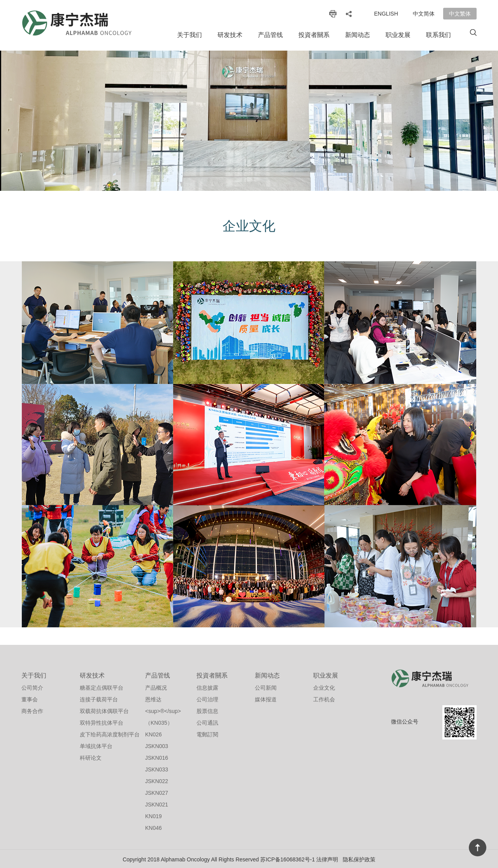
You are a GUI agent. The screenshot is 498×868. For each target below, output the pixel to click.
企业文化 (324, 687)
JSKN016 (157, 757)
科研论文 (91, 757)
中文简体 (424, 14)
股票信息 (207, 710)
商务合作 (32, 710)
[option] (249, 121)
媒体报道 (266, 698)
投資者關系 (314, 35)
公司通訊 (207, 722)
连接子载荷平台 (99, 698)
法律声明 (327, 858)
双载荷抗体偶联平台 (104, 710)
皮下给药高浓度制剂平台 (110, 733)
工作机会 (324, 698)
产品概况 (156, 687)
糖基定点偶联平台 (102, 687)
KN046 (153, 827)
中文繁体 (460, 14)
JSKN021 (157, 803)
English (386, 14)
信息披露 (207, 687)
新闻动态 (358, 35)
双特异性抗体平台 (102, 722)
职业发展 (398, 35)
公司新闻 (266, 687)
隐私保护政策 (359, 858)
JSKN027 (157, 792)
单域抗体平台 (96, 745)
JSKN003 (157, 745)
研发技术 (230, 35)
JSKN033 (157, 768)
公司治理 (207, 698)
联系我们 (438, 35)
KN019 (153, 815)
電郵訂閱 (207, 733)
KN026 (153, 733)
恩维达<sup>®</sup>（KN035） (163, 710)
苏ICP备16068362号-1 (288, 858)
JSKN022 (157, 780)
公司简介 (32, 687)
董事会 (30, 698)
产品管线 (270, 35)
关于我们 (189, 35)
